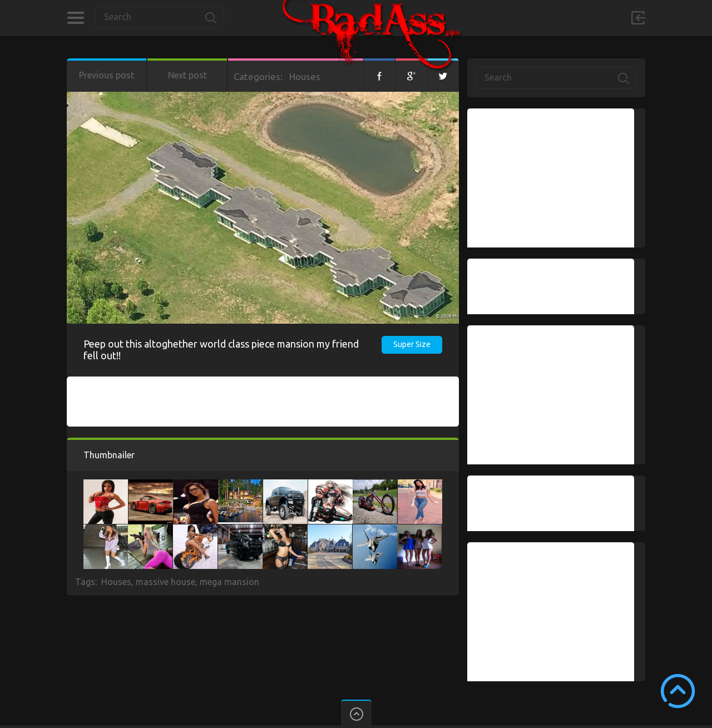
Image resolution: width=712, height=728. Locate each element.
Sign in (638, 18)
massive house (165, 582)
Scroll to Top (678, 691)
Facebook (379, 75)
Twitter (443, 75)
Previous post (107, 75)
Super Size (412, 344)
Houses (305, 76)
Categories (75, 18)
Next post (187, 75)
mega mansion (229, 582)
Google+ (411, 75)
